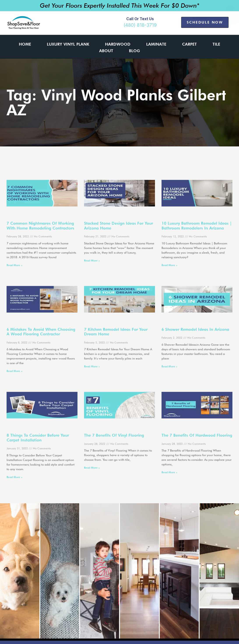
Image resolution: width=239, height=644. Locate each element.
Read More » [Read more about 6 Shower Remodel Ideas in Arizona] (169, 366)
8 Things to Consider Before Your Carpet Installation (38, 438)
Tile (216, 44)
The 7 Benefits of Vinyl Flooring (114, 435)
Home (25, 44)
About (106, 51)
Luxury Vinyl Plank (68, 44)
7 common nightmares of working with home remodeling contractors (40, 226)
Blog (134, 51)
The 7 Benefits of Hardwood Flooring (197, 435)
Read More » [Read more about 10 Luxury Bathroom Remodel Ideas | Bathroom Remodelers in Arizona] (169, 265)
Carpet (189, 44)
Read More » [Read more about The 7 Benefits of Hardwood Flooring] (169, 472)
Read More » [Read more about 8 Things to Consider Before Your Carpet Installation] (14, 477)
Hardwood (118, 44)
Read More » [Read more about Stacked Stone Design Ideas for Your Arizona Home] (92, 261)
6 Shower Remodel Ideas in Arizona (195, 329)
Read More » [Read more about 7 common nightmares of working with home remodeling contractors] (14, 265)
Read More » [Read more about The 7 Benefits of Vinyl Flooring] (92, 468)
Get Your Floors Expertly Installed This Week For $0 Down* (120, 5)
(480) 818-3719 (140, 25)
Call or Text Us (140, 19)
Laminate (156, 44)
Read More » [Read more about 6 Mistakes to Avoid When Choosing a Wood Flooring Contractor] (14, 371)
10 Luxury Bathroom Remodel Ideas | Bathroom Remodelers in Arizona (197, 226)
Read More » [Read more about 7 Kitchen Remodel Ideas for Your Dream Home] (92, 366)
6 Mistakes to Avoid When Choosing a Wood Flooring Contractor (41, 332)
